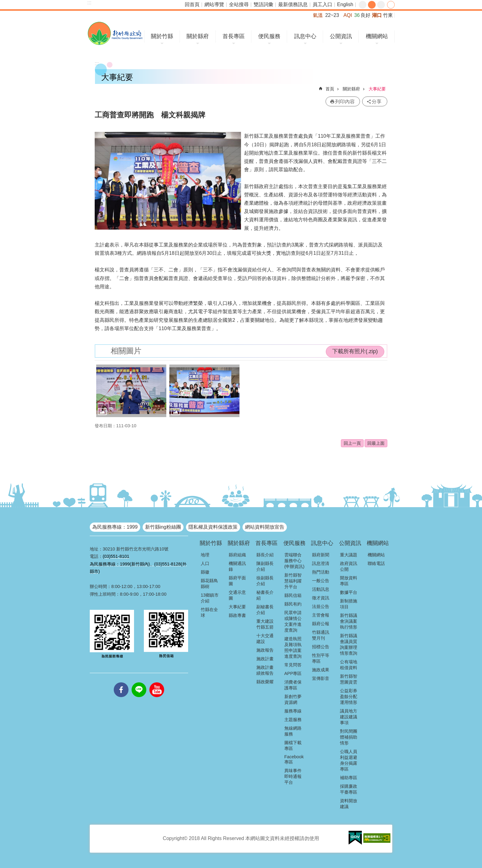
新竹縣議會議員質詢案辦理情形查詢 (349, 644)
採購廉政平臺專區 (349, 789)
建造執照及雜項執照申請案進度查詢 (293, 647)
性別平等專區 (321, 658)
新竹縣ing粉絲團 (163, 527)
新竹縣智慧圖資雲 (349, 679)
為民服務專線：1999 (115, 527)
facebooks (121, 682)
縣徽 (205, 572)
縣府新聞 (321, 555)
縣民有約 (293, 604)
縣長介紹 (265, 555)
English (345, 4)
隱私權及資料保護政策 (213, 527)
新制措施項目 (349, 604)
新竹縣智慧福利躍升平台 (293, 581)
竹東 (388, 15)
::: (89, 3)
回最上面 (376, 443)
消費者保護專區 (293, 685)
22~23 (332, 15)
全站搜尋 (239, 4)
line (139, 682)
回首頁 (192, 4)
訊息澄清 (321, 563)
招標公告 (321, 647)
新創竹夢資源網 (293, 699)
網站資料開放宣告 (265, 527)
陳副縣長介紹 (265, 566)
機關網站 (377, 36)
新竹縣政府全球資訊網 (115, 33)
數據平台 (349, 592)
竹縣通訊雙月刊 (321, 635)
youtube (157, 682)
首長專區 (234, 36)
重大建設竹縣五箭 (265, 624)
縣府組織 (237, 555)
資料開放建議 (349, 804)
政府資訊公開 (349, 566)
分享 (391, 5)
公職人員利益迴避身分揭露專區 (349, 760)
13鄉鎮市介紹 (210, 598)
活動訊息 (321, 589)
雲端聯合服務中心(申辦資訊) (294, 561)
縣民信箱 (293, 595)
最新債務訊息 (293, 4)
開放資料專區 (349, 581)
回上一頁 (352, 443)
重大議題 (349, 555)
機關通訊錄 (237, 566)
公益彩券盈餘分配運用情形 (349, 696)
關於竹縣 (162, 36)
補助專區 (349, 778)
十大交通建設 (265, 639)
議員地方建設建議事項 (349, 717)
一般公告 (321, 581)
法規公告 (321, 606)
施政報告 (265, 650)
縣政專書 (237, 615)
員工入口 (322, 4)
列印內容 (345, 102)
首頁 (330, 89)
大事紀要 (377, 89)
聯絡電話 (376, 563)
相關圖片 (126, 351)
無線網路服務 (293, 731)
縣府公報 (321, 624)
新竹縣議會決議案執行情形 (349, 621)
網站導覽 (214, 4)
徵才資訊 (321, 598)
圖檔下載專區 (293, 746)
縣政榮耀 (265, 682)
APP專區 (293, 673)
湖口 (377, 15)
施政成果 (321, 670)
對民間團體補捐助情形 (349, 737)
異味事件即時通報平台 (293, 776)
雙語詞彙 (263, 4)
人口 (205, 563)
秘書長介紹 (265, 595)
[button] (131, 391)
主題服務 (293, 720)
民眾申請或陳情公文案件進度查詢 (293, 621)
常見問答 (293, 665)
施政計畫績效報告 (265, 670)
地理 (205, 555)
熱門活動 (321, 572)
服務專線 (293, 711)
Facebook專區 (294, 759)
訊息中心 (305, 36)
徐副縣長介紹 (265, 581)
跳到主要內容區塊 (3, 3)
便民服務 (269, 36)
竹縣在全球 (209, 612)
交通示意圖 (237, 595)
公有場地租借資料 (349, 665)
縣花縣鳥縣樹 (209, 584)
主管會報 (321, 615)
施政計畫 (265, 659)
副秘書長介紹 (265, 610)
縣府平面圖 (237, 581)
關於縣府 (198, 36)
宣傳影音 (321, 678)
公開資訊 (341, 36)
